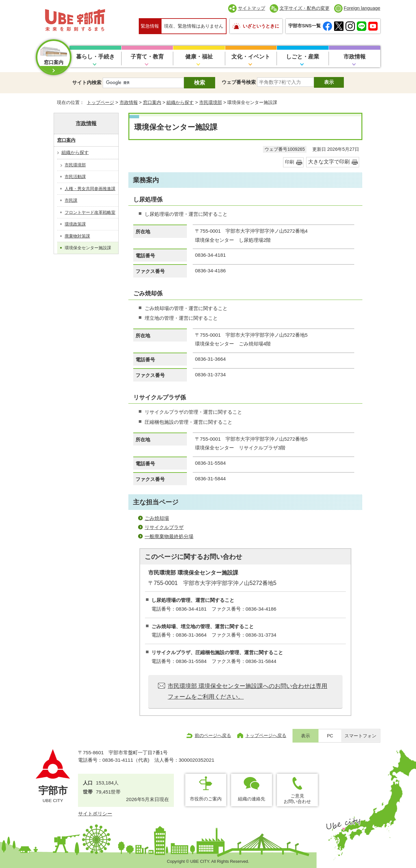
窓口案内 (152, 102)
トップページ (100, 102)
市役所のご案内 (206, 799)
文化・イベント (251, 57)
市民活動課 (75, 177)
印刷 (290, 162)
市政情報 (355, 57)
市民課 (71, 200)
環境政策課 (75, 224)
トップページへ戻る (266, 735)
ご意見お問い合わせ (297, 799)
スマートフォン (360, 736)
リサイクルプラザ (164, 527)
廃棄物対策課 (77, 236)
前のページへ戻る (213, 735)
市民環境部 (211, 102)
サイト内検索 (87, 82)
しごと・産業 (303, 57)
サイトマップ (252, 8)
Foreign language (362, 8)
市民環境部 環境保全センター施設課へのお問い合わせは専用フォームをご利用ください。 (247, 691)
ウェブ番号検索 (239, 82)
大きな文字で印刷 (329, 162)
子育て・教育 (147, 57)
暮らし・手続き (95, 57)
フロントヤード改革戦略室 (90, 212)
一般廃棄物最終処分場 (169, 536)
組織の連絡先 (252, 799)
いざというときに (261, 26)
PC (330, 736)
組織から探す (180, 102)
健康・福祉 (199, 57)
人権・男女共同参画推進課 (90, 189)
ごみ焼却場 (157, 518)
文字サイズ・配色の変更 (305, 8)
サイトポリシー (95, 814)
